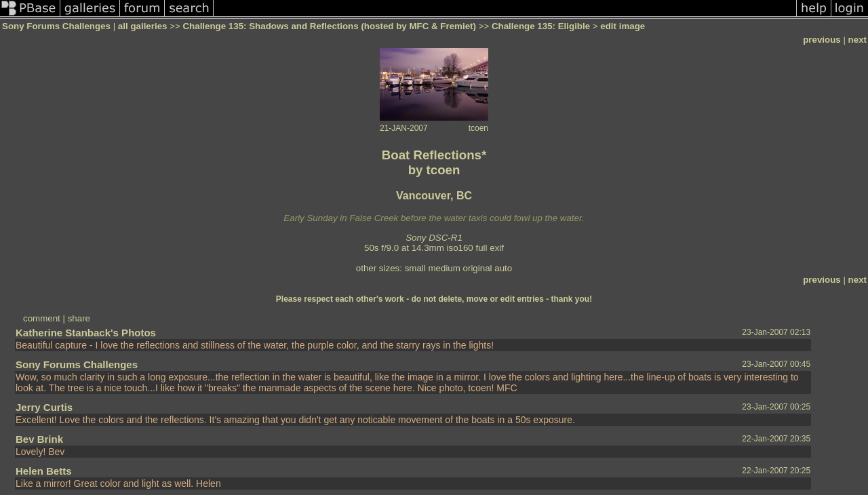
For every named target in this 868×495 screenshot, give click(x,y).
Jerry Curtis (44, 407)
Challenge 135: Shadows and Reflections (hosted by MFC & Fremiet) (329, 26)
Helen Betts (44, 471)
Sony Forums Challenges (56, 26)
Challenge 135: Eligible (541, 26)
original (478, 268)
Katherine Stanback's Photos (86, 333)
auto (503, 268)
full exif (490, 248)
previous (822, 40)
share (79, 318)
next (857, 40)
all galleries (143, 26)
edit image (623, 26)
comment (42, 318)
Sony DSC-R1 (434, 238)
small (415, 268)
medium (444, 268)
